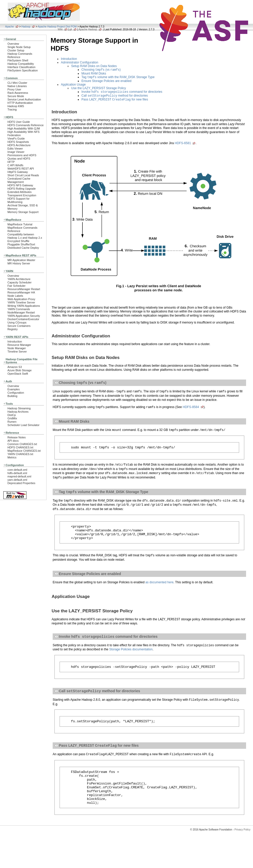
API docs (13, 441)
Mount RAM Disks (94, 74)
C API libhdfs (15, 165)
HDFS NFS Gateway (20, 185)
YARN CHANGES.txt (20, 454)
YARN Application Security (24, 316)
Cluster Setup (16, 50)
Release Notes (17, 437)
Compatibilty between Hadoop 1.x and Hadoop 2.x (25, 236)
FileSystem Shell (18, 60)
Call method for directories (115, 98)
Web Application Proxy (21, 299)
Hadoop (26, 27)
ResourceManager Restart (24, 289)
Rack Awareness (18, 93)
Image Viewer (16, 152)
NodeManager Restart (21, 312)
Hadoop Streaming (19, 408)
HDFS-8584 (191, 410)
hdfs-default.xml (17, 473)
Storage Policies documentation (131, 657)
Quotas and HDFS (19, 159)
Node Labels (15, 296)
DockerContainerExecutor (23, 319)
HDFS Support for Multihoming (18, 200)
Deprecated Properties (21, 483)
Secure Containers (19, 326)
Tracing (12, 109)
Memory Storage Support (23, 212)
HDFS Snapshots (18, 142)
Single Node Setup (19, 47)
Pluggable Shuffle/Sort (21, 244)
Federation (14, 135)
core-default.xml (17, 470)
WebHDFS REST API (21, 169)
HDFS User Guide (19, 122)
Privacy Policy (242, 847)
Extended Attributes (20, 192)
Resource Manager (19, 345)
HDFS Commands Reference (26, 125)
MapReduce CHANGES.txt (24, 451)
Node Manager (17, 348)
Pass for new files (115, 102)
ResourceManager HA (21, 292)
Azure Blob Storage (20, 370)
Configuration (16, 393)
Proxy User (14, 89)
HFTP (11, 162)
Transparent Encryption (22, 195)
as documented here (159, 590)
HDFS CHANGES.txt (20, 447)
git (71, 29)
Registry (13, 329)
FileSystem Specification (23, 70)
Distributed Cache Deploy (23, 248)
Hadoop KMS (16, 106)
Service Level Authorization (24, 99)
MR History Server (19, 263)
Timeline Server (17, 352)
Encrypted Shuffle (18, 241)
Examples (14, 389)
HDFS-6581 (183, 146)
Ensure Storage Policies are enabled (106, 82)
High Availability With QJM (24, 128)
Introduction (15, 341)
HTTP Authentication (20, 103)
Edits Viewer (15, 149)
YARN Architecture (19, 279)
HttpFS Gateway (18, 172)
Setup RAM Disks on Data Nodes (94, 66)
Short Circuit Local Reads (23, 175)
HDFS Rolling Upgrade (22, 189)
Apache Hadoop (88, 29)
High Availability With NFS (24, 132)
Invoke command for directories (122, 93)
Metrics (12, 457)
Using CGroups (17, 322)
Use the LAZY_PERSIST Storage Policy (99, 89)
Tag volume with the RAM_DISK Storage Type (118, 78)
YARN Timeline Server (21, 302)
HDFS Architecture (19, 145)
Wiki (60, 29)
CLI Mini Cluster (17, 83)
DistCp (12, 415)
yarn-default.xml (17, 480)
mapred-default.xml (19, 476)
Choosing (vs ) (101, 70)
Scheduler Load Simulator (24, 425)
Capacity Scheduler (20, 282)
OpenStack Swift (18, 374)
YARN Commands (19, 309)
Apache (10, 27)
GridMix (12, 418)
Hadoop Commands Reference (20, 55)
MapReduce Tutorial (20, 224)
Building (12, 396)
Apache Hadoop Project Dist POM (57, 27)
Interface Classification (21, 67)
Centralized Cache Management (19, 180)
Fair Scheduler (16, 286)
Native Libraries (17, 86)
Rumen (12, 422)
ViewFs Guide (16, 138)
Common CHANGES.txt (22, 444)
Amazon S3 (15, 367)
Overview (13, 44)
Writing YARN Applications (24, 306)
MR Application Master (21, 260)
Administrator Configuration (79, 62)
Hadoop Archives (18, 412)
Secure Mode (16, 96)
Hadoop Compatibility (21, 64)
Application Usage (73, 86)
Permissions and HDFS (22, 155)
